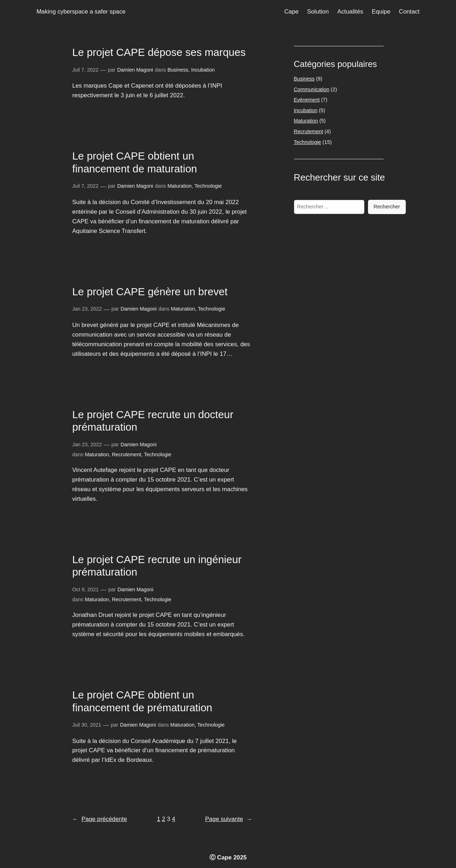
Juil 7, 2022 (85, 70)
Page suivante (229, 819)
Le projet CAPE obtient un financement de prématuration (142, 701)
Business (178, 70)
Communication (312, 89)
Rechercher (387, 207)
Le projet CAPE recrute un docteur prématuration (153, 421)
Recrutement (126, 454)
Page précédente (100, 819)
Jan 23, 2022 (87, 309)
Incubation (203, 70)
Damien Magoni (135, 70)
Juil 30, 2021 (87, 725)
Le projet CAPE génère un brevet (150, 292)
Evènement (307, 100)
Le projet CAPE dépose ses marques (159, 52)
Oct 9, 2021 (85, 589)
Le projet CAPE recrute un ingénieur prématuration (157, 566)
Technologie (208, 186)
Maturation (180, 186)
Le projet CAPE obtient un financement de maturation (135, 162)
